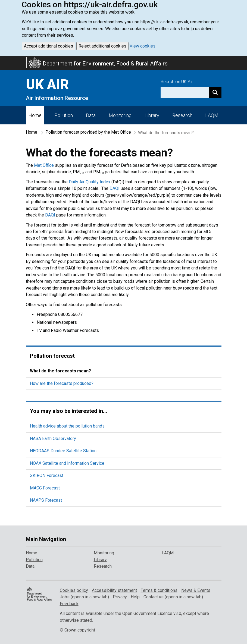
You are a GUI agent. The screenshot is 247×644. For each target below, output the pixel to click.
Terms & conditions (159, 590)
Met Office (44, 165)
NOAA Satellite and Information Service (67, 463)
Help (135, 597)
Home (35, 115)
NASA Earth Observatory (53, 439)
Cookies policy (74, 590)
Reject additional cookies (102, 46)
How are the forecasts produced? (62, 383)
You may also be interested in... (68, 411)
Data (91, 115)
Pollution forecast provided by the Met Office (88, 132)
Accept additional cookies (49, 46)
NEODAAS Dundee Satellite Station (63, 451)
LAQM (212, 115)
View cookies (143, 46)
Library (152, 115)
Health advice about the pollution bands (67, 426)
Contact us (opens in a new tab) (173, 597)
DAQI (115, 188)
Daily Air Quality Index (90, 182)
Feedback (69, 604)
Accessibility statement (114, 590)
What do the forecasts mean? (60, 371)
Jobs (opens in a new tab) (84, 597)
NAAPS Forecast (46, 500)
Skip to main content (3, 59)
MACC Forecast (45, 488)
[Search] (215, 92)
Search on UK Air (177, 82)
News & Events (196, 590)
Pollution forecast (52, 356)
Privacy (120, 597)
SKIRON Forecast (47, 475)
